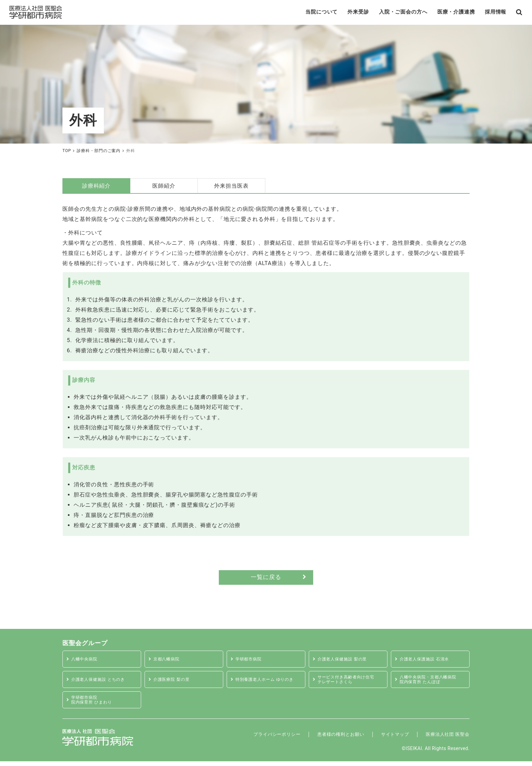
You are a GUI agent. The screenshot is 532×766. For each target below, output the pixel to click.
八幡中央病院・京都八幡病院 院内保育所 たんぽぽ (431, 684)
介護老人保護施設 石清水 (427, 664)
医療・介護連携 (443, 13)
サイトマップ (382, 739)
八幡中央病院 (86, 664)
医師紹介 (164, 188)
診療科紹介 (97, 188)
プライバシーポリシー (246, 739)
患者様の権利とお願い (320, 739)
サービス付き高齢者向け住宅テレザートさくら (349, 684)
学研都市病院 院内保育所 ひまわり (94, 705)
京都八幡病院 (168, 664)
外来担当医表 (231, 188)
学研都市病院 (250, 664)
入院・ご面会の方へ (387, 13)
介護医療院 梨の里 (173, 684)
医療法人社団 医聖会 (443, 739)
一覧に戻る (266, 581)
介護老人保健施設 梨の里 (345, 664)
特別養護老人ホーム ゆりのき (267, 684)
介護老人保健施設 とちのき (101, 684)
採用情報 (486, 13)
